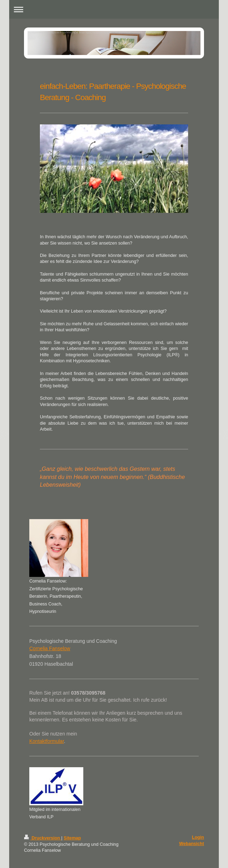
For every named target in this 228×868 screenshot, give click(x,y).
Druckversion (43, 838)
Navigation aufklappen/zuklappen (114, 9)
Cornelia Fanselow (50, 648)
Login (198, 837)
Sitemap (72, 838)
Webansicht (192, 844)
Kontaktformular (47, 741)
